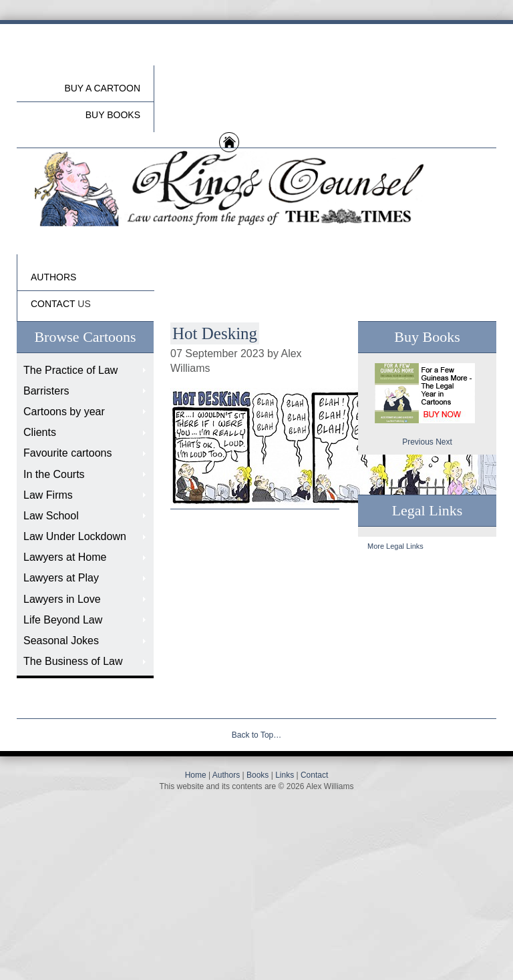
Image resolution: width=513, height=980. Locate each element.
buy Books (113, 115)
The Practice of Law (70, 370)
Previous (418, 442)
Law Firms (48, 495)
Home (196, 775)
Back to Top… (256, 735)
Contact (314, 775)
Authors (226, 775)
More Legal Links (395, 546)
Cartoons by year (64, 412)
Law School (51, 516)
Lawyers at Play (61, 578)
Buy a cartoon (102, 88)
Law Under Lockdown (75, 536)
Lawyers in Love (62, 599)
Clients (40, 432)
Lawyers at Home (65, 557)
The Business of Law (73, 661)
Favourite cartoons (68, 453)
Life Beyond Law (63, 620)
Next (444, 442)
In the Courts (54, 474)
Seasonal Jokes (61, 641)
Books (258, 775)
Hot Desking (215, 333)
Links (285, 775)
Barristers (46, 391)
